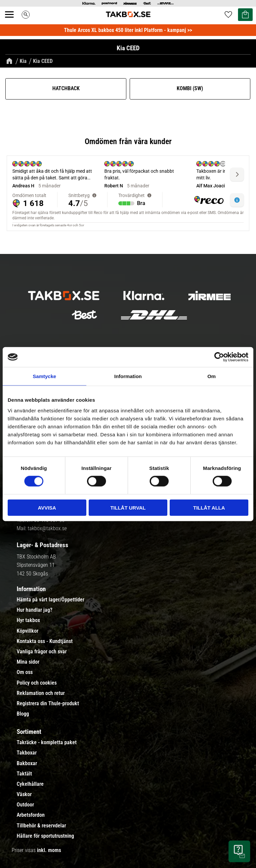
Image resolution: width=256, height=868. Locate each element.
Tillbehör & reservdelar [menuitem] (41, 826)
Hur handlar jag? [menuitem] (34, 610)
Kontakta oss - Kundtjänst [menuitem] (45, 641)
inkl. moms (49, 850)
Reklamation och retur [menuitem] (41, 693)
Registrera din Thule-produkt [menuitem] (48, 704)
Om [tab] (211, 376)
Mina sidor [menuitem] (28, 662)
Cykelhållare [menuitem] (30, 784)
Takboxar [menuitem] (27, 753)
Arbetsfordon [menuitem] (31, 815)
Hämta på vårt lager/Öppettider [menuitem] (50, 600)
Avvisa (47, 507)
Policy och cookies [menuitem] (37, 683)
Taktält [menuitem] (24, 774)
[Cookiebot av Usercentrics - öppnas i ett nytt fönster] (219, 357)
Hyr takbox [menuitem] (28, 620)
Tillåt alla (209, 507)
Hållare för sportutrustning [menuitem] (45, 836)
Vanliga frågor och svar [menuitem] (42, 652)
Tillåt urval (128, 507)
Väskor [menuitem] (24, 794)
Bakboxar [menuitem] (27, 763)
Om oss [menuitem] (25, 672)
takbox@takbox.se (47, 528)
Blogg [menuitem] (23, 714)
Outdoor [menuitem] (25, 805)
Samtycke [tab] (44, 376)
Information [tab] (128, 376)
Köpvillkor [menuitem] (27, 631)
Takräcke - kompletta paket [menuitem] (47, 743)
